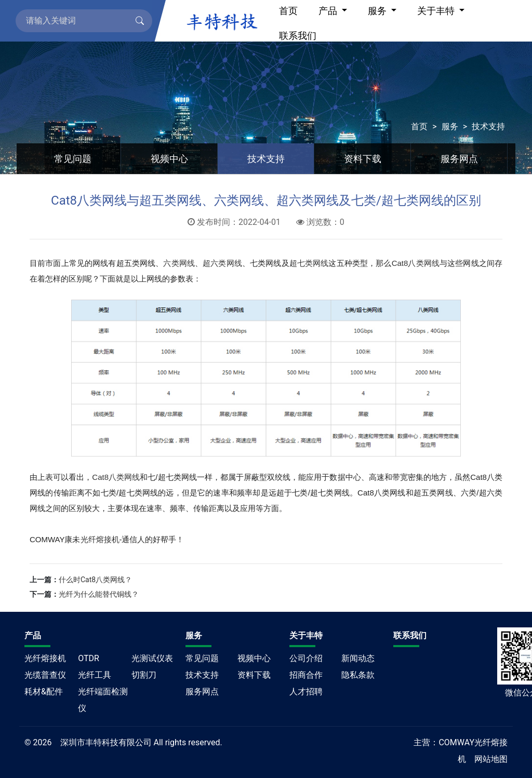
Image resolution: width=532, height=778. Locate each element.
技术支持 (488, 126)
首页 (419, 126)
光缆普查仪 (45, 675)
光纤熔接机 (100, 539)
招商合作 (306, 675)
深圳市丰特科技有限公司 (106, 742)
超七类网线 (309, 263)
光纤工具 (95, 675)
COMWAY (456, 742)
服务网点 (459, 159)
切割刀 (144, 675)
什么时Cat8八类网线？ (95, 580)
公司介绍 (306, 658)
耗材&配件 (44, 692)
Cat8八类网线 (416, 263)
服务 (450, 126)
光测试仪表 (152, 658)
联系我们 (298, 36)
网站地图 (491, 759)
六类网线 (179, 263)
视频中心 (169, 159)
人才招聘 (306, 692)
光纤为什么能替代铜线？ (99, 594)
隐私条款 (358, 675)
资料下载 (363, 159)
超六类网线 (222, 263)
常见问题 (73, 159)
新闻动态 (358, 658)
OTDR (89, 658)
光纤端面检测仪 (103, 700)
